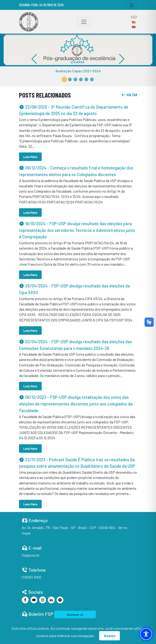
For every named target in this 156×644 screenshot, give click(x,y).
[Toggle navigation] (132, 5)
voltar (129, 95)
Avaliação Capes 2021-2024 (78, 71)
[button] (64, 79)
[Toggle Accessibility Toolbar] (146, 634)
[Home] (29, 22)
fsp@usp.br (31, 555)
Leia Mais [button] (30, 157)
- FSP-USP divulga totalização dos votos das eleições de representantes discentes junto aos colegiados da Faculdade (76, 404)
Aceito (110, 636)
